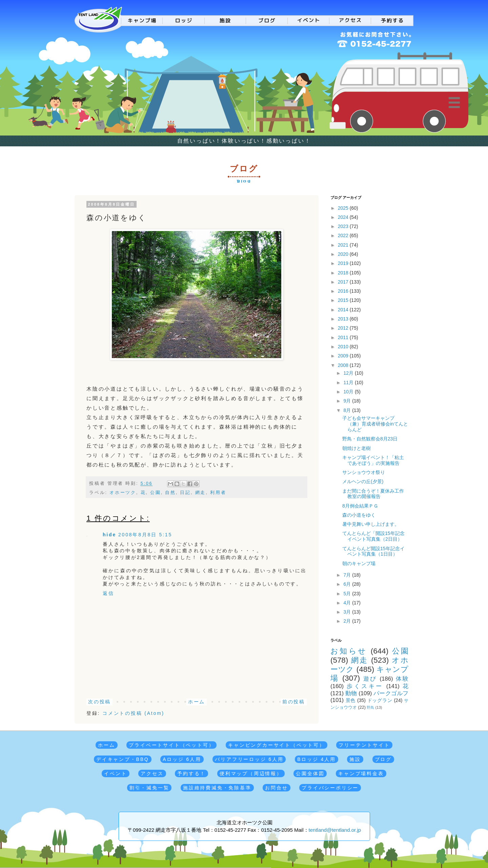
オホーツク (123, 493)
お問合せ (276, 788)
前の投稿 (294, 702)
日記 (185, 493)
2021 (344, 245)
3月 (348, 612)
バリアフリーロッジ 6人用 (249, 759)
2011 (344, 337)
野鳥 (370, 707)
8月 (348, 410)
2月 (348, 621)
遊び (370, 679)
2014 (344, 310)
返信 (108, 593)
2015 (344, 300)
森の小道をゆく (359, 515)
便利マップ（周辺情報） (251, 773)
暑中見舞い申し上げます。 (371, 524)
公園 (156, 493)
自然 (170, 493)
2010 (344, 347)
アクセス (152, 773)
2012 (344, 328)
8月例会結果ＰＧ (360, 506)
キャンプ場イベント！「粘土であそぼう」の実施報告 (373, 460)
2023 (344, 226)
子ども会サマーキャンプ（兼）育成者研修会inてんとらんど (375, 424)
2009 (344, 356)
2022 (344, 235)
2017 (344, 282)
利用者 (218, 493)
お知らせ (349, 651)
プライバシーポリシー (330, 788)
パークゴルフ (391, 693)
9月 (348, 401)
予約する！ (191, 773)
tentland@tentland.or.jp (335, 830)
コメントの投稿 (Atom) (133, 713)
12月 (349, 373)
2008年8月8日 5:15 (145, 535)
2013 (344, 319)
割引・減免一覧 (149, 788)
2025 (344, 208)
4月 (348, 603)
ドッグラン (380, 700)
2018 (344, 273)
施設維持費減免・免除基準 (217, 788)
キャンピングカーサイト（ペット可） (277, 745)
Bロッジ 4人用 (316, 759)
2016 (344, 291)
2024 (344, 217)
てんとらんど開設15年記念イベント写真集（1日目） (373, 551)
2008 (344, 365)
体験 (402, 679)
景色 (351, 700)
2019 (344, 263)
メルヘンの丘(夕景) (363, 481)
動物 (351, 693)
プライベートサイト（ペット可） (171, 745)
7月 (348, 575)
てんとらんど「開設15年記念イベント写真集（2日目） (373, 536)
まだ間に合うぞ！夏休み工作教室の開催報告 (373, 494)
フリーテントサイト (364, 745)
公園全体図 (310, 773)
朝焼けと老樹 (357, 448)
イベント (115, 773)
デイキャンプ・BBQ (123, 759)
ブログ (383, 759)
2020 (344, 254)
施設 (355, 759)
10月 (349, 392)
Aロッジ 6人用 (182, 759)
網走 (201, 493)
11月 (349, 383)
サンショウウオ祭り (364, 472)
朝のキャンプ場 (359, 563)
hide (109, 535)
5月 (348, 594)
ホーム (197, 702)
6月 (348, 584)
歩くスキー (365, 686)
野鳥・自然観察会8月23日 (370, 439)
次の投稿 (99, 702)
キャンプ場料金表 (361, 773)
